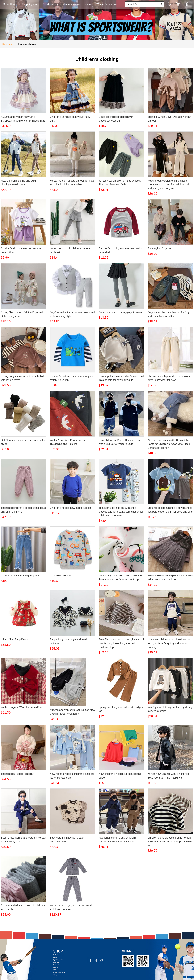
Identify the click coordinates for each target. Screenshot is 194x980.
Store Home (10, 4)
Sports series (50, 4)
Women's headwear (108, 4)
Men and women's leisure (77, 4)
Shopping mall (30, 4)
